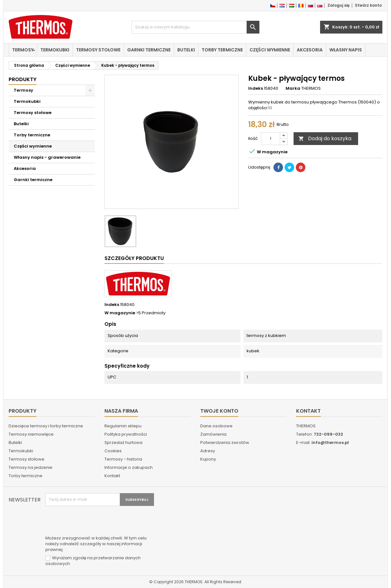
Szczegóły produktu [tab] (134, 258)
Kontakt (112, 476)
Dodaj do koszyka (325, 138)
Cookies (113, 451)
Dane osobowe (216, 426)
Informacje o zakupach (129, 467)
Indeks (256, 88)
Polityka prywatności (126, 434)
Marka (293, 88)
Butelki (186, 50)
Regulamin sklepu (123, 426)
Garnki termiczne (149, 50)
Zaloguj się (338, 5)
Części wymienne (270, 50)
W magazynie (120, 313)
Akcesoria (310, 50)
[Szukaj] (195, 27)
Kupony (208, 459)
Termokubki (55, 50)
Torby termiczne (222, 50)
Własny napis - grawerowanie (47, 157)
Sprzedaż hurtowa (123, 443)
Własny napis (346, 50)
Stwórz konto (368, 5)
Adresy (208, 451)
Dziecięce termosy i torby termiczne (46, 426)
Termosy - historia (123, 459)
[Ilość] (271, 139)
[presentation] (94, 522)
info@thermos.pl (330, 443)
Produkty (23, 79)
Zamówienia (213, 434)
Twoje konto (219, 411)
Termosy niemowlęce (31, 434)
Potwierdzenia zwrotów (225, 443)
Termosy (23, 50)
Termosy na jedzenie (31, 467)
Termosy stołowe (98, 50)
